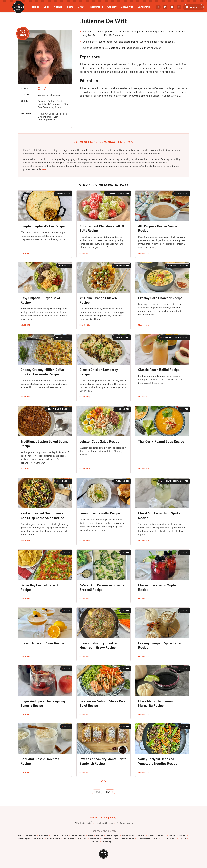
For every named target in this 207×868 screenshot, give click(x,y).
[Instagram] (158, 7)
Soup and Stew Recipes (178, 266)
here (44, 169)
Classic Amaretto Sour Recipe (42, 643)
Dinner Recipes (64, 194)
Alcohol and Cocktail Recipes (175, 337)
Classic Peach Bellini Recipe (159, 370)
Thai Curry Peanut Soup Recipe (161, 441)
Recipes (34, 7)
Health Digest (113, 835)
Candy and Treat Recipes (118, 194)
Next (109, 792)
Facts (70, 7)
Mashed (182, 835)
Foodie (65, 835)
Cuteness (44, 835)
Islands (151, 835)
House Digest (128, 835)
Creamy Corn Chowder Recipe (160, 298)
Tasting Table (128, 839)
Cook (46, 7)
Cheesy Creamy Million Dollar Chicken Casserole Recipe (42, 372)
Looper (172, 835)
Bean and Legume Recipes (59, 409)
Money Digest (24, 839)
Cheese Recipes (64, 481)
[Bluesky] (172, 7)
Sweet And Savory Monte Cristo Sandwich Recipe (103, 761)
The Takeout (170, 839)
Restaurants (96, 7)
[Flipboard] (165, 7)
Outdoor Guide (54, 839)
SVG (117, 839)
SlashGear (107, 839)
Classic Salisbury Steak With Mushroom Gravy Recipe (100, 645)
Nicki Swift (39, 839)
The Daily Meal (144, 839)
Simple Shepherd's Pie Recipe (43, 226)
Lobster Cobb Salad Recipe (99, 441)
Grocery (112, 7)
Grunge (100, 835)
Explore (55, 835)
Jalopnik (162, 835)
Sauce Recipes (182, 194)
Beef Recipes (65, 266)
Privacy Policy (109, 817)
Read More (25, 253)
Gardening (144, 7)
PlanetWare (69, 839)
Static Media (85, 823)
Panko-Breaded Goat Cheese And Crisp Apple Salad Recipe (42, 515)
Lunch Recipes (123, 409)
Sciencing (82, 839)
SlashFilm (94, 839)
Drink (81, 7)
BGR (20, 835)
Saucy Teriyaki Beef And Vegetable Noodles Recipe (158, 761)
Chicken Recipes (122, 266)
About (94, 817)
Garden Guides (78, 835)
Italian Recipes (122, 481)
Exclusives (127, 7)
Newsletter (194, 7)
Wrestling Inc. (109, 842)
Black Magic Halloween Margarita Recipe (155, 703)
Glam (91, 835)
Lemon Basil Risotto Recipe (100, 513)
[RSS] (179, 7)
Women (96, 842)
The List (158, 839)
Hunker (141, 835)
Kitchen (58, 7)
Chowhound (30, 835)
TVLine (182, 839)
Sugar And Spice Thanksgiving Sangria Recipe (43, 703)
